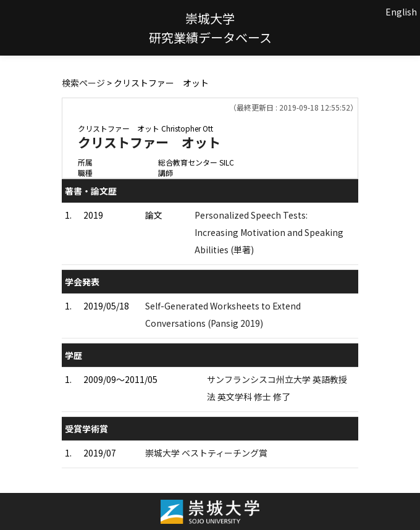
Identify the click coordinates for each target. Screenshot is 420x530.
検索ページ (83, 83)
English (401, 12)
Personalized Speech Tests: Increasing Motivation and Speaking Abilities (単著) (269, 232)
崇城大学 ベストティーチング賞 (206, 453)
